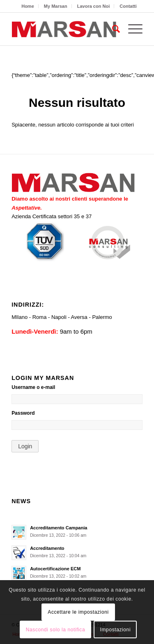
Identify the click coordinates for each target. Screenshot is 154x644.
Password (23, 413)
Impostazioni (116, 630)
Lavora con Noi (93, 6)
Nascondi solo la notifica (55, 630)
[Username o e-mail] (77, 399)
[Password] (77, 425)
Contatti (128, 6)
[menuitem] (28, 6)
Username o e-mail (33, 387)
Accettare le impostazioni (78, 612)
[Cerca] (112, 29)
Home (28, 6)
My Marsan (56, 6)
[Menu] (131, 29)
